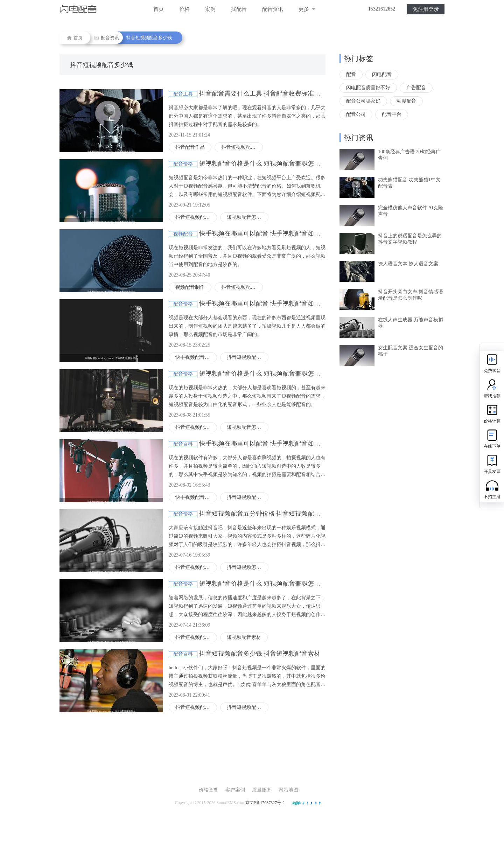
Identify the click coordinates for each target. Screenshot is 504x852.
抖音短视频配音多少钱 (149, 38)
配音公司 (356, 114)
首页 (159, 9)
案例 (210, 9)
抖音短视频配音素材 (248, 707)
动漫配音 (406, 101)
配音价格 (183, 164)
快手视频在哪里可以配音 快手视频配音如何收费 (266, 233)
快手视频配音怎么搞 (196, 357)
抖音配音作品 (190, 147)
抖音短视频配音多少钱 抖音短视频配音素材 (260, 654)
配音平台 (392, 114)
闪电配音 (382, 74)
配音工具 (183, 94)
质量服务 (262, 790)
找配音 (239, 9)
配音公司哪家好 (363, 101)
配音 (351, 74)
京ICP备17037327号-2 (265, 803)
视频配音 (183, 234)
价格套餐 (209, 790)
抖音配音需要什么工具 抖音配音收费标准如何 (263, 93)
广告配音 (416, 88)
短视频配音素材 (244, 637)
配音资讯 (273, 9)
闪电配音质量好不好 (368, 88)
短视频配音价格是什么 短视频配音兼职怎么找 (263, 163)
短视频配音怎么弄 (246, 217)
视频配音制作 (190, 287)
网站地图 (288, 790)
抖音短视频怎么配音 (248, 567)
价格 (184, 9)
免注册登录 (426, 9)
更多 (307, 9)
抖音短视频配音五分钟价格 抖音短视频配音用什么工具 (276, 514)
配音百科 (183, 444)
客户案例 (235, 790)
